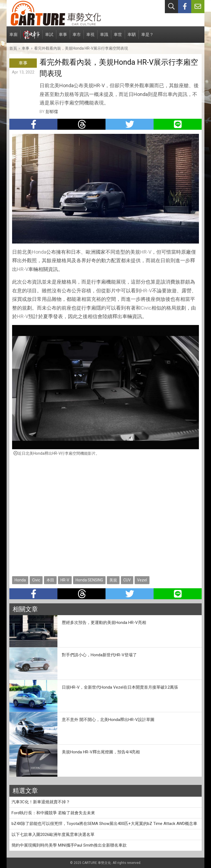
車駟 (132, 37)
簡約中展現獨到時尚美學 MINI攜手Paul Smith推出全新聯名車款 (69, 845)
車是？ (147, 37)
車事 (63, 37)
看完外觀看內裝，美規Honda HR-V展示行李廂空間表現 (81, 48)
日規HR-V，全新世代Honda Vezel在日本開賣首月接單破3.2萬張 (120, 687)
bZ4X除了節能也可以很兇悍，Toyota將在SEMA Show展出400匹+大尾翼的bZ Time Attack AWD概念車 (104, 824)
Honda (39, 252)
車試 (49, 37)
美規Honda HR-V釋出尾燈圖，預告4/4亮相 (101, 752)
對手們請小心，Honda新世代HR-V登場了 (99, 655)
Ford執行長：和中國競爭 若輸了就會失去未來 (53, 813)
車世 (118, 37)
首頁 (13, 48)
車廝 (13, 37)
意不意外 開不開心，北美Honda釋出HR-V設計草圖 (108, 720)
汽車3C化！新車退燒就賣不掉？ (41, 802)
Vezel (142, 580)
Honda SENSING (89, 580)
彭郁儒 (52, 112)
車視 (90, 37)
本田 (50, 580)
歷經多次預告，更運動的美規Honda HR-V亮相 (104, 623)
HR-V (146, 252)
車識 (104, 37)
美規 (113, 580)
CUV (127, 580)
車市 (77, 37)
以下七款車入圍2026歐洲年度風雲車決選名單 (53, 835)
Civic (146, 308)
